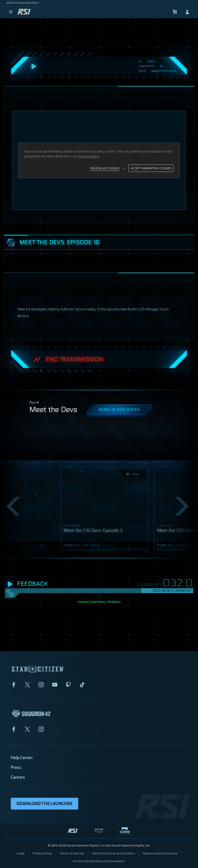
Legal (21, 853)
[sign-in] (187, 12)
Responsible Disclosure (160, 853)
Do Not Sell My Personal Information (99, 861)
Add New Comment (172, 591)
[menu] (11, 12)
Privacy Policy (42, 853)
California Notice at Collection (113, 853)
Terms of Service (72, 853)
